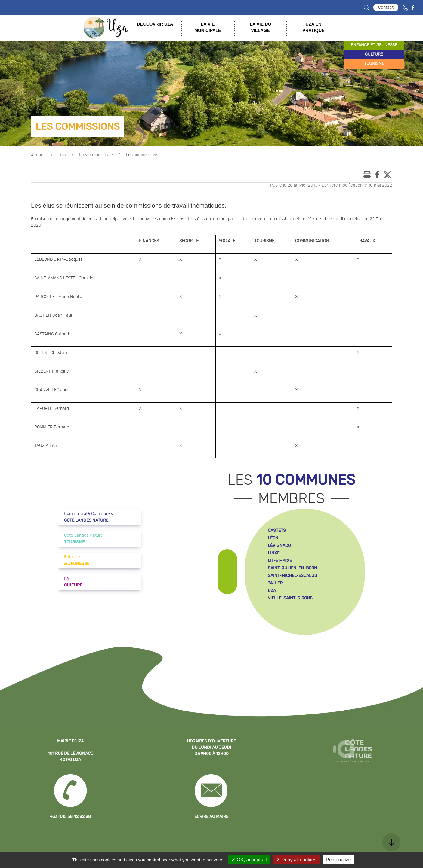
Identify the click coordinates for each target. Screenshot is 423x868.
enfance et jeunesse (374, 45)
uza (272, 591)
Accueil (38, 155)
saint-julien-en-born (292, 568)
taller (275, 583)
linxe (274, 553)
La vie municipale (96, 155)
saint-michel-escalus (292, 576)
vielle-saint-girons (290, 598)
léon (273, 538)
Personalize (338, 860)
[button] (366, 8)
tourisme (374, 64)
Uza (62, 155)
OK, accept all (249, 860)
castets (277, 530)
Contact (386, 7)
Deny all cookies (296, 860)
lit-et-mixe (280, 560)
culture (374, 54)
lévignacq (279, 545)
